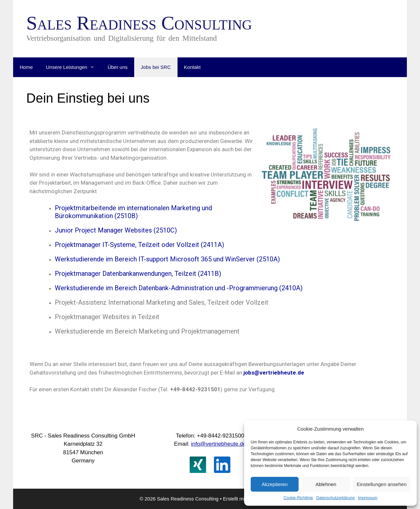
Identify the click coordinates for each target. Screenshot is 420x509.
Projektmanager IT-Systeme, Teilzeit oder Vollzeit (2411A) (139, 245)
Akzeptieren (274, 484)
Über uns (118, 67)
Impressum (368, 498)
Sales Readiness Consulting (139, 23)
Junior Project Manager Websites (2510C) (116, 230)
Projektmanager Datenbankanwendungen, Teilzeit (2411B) (138, 274)
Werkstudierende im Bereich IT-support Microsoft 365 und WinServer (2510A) (167, 259)
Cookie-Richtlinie (298, 498)
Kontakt (192, 67)
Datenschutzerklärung (336, 498)
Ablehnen (326, 484)
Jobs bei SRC (156, 67)
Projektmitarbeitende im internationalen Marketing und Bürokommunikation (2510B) (133, 212)
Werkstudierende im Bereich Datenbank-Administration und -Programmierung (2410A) (179, 288)
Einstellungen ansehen (382, 484)
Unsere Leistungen (73, 67)
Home (26, 67)
